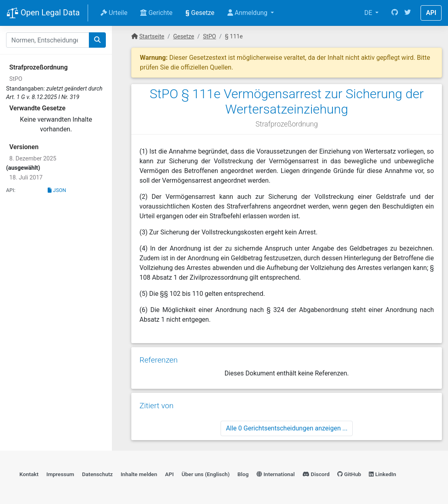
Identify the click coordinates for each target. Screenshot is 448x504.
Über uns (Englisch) (206, 474)
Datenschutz (97, 474)
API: (11, 190)
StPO (16, 79)
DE (369, 13)
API (431, 13)
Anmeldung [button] (248, 13)
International (276, 474)
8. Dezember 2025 (33, 159)
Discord (316, 474)
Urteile (114, 13)
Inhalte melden (139, 474)
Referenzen (159, 360)
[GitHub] (395, 13)
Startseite (152, 37)
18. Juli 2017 (26, 178)
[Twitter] (408, 13)
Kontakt (29, 474)
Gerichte (156, 13)
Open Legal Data (43, 13)
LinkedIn (382, 474)
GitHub (349, 474)
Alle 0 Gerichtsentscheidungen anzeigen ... (287, 428)
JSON (57, 190)
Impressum (60, 474)
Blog (243, 474)
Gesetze (200, 13)
